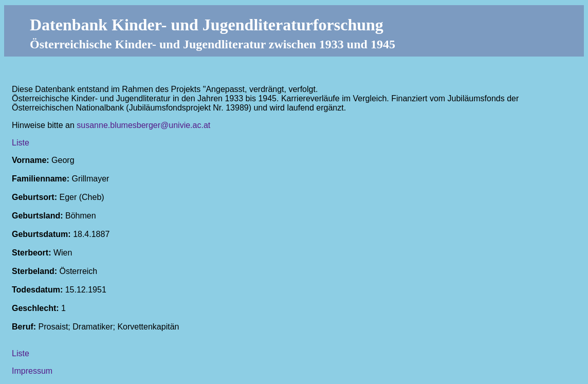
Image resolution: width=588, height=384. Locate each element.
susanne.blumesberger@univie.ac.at (143, 125)
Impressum (32, 371)
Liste (21, 143)
